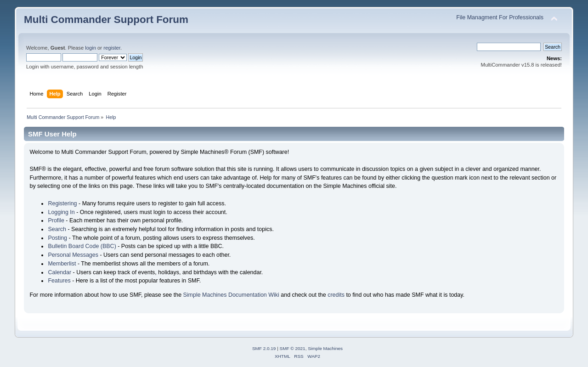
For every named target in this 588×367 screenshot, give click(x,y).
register (112, 48)
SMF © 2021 (293, 348)
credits (336, 295)
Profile (56, 220)
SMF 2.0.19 (264, 348)
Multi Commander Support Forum (106, 20)
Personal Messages (73, 255)
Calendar (59, 272)
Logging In (61, 212)
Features (59, 281)
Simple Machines (325, 348)
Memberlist (62, 264)
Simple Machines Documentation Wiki (231, 295)
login (90, 48)
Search (57, 229)
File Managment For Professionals (500, 17)
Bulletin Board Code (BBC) (82, 246)
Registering (62, 203)
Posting (57, 238)
